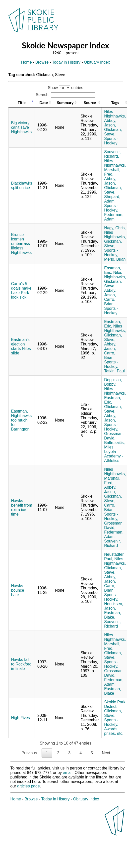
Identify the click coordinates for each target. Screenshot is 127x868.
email (67, 773)
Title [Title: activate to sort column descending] (22, 102)
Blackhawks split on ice (22, 185)
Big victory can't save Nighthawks (22, 127)
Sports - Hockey (111, 141)
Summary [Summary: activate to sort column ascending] (65, 102)
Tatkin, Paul (114, 371)
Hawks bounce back (18, 590)
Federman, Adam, (114, 534)
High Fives (21, 718)
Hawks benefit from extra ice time (22, 507)
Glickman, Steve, (113, 132)
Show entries (65, 88)
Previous (29, 753)
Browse (42, 62)
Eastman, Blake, (113, 615)
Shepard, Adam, (112, 199)
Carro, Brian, (110, 302)
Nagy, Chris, (115, 228)
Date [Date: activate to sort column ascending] (44, 102)
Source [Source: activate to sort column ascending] (90, 102)
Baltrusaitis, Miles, (114, 445)
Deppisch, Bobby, (113, 382)
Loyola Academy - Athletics (114, 456)
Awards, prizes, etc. (114, 731)
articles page (29, 786)
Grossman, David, (114, 436)
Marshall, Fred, (112, 172)
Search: (66, 95)
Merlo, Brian (115, 259)
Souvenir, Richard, (112, 154)
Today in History (66, 62)
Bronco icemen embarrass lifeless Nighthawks (22, 244)
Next (106, 753)
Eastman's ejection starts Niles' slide (21, 346)
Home (27, 62)
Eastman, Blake (113, 691)
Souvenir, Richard (112, 543)
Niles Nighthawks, (115, 114)
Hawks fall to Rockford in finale (21, 664)
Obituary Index (97, 62)
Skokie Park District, (115, 704)
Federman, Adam (114, 217)
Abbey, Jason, (110, 123)
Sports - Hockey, (111, 208)
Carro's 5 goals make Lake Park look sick (21, 290)
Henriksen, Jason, (114, 606)
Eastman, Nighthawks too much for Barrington (22, 420)
